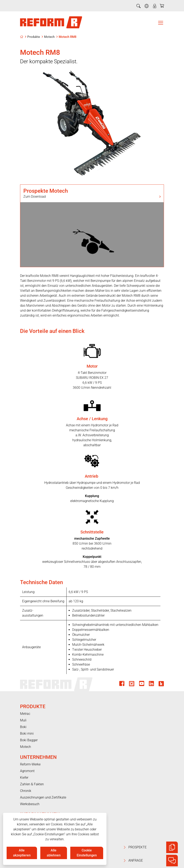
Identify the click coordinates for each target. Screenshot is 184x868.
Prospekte (153, 847)
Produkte (34, 37)
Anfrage (153, 861)
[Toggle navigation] (161, 23)
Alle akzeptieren (22, 853)
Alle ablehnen (54, 853)
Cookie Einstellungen (87, 853)
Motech (49, 37)
